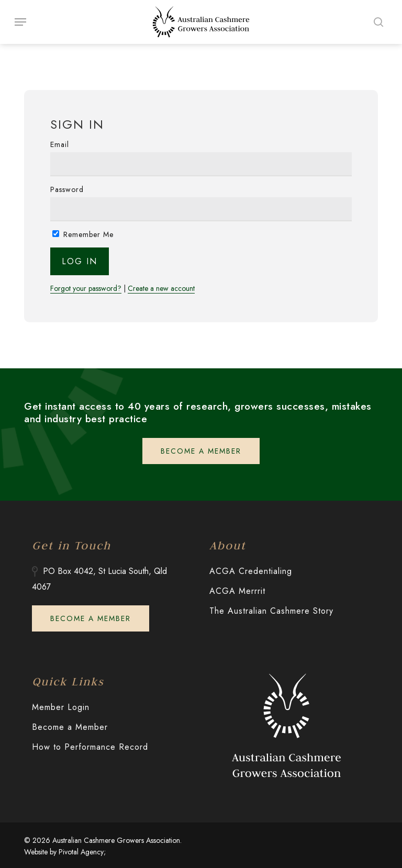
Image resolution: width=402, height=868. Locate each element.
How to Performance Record (90, 747)
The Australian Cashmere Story (271, 611)
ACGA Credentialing (251, 571)
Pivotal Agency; (82, 852)
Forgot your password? (86, 289)
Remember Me (83, 234)
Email (60, 144)
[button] (20, 22)
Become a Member (70, 727)
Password (67, 189)
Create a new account (161, 289)
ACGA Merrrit (237, 591)
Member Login (61, 707)
